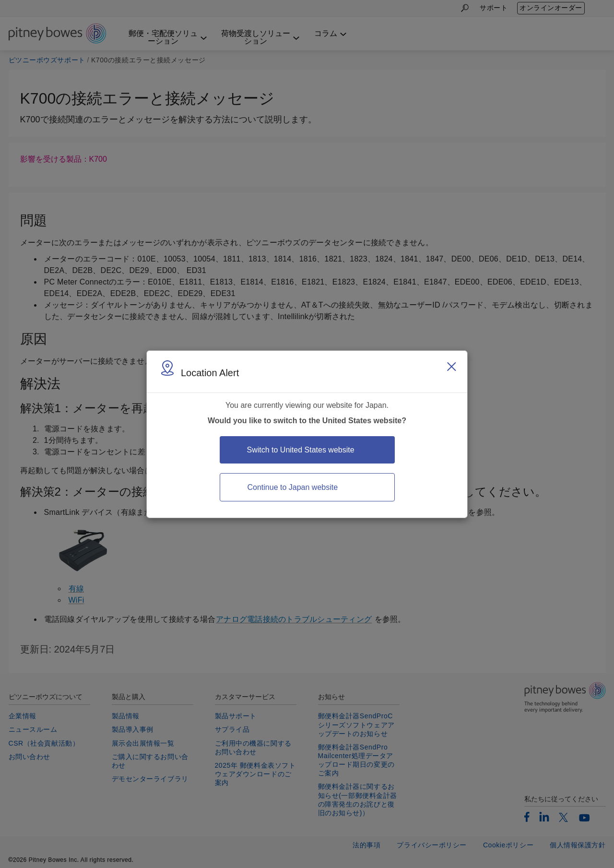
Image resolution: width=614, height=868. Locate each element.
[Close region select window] (451, 367)
